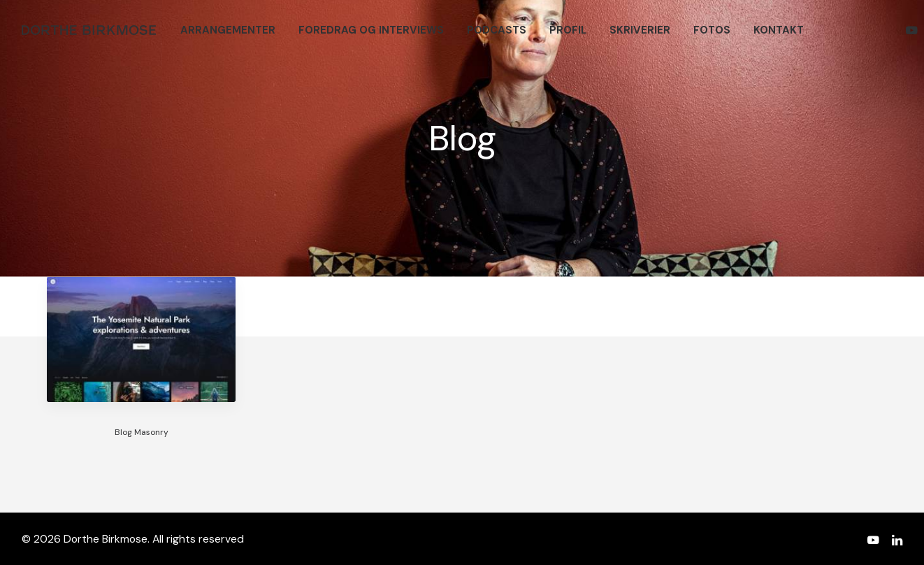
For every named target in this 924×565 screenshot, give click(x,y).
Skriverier (640, 30)
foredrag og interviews (371, 30)
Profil (568, 30)
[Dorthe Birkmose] (91, 30)
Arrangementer (228, 30)
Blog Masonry (142, 432)
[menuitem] (228, 30)
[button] (914, 30)
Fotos (712, 30)
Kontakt (779, 30)
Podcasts (497, 30)
